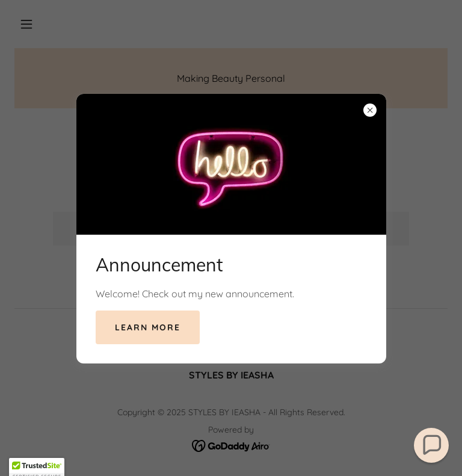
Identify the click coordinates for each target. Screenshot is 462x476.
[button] (432, 446)
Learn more (148, 327)
